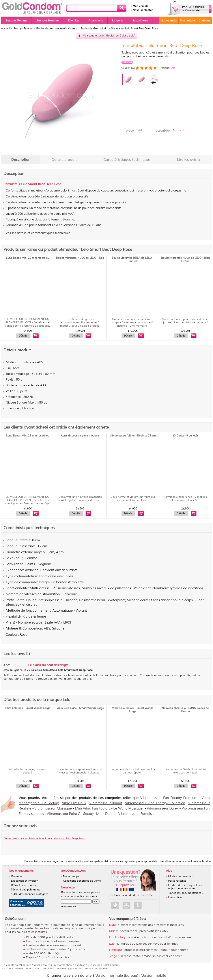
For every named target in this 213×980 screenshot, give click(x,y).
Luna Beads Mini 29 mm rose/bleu (28, 258)
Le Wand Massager (129, 809)
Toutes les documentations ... (186, 893)
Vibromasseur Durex (163, 809)
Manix (113, 931)
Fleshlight (116, 950)
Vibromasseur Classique (53, 809)
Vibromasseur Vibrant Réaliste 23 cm (133, 436)
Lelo (173, 68)
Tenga (113, 956)
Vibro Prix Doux (74, 803)
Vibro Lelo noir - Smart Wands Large (28, 708)
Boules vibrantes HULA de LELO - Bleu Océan (185, 260)
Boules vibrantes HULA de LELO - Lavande (133, 260)
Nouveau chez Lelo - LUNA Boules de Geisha (185, 710)
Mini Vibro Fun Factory (93, 809)
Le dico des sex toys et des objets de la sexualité (185, 887)
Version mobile (154, 976)
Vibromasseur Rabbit (106, 803)
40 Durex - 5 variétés (185, 436)
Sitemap (104, 969)
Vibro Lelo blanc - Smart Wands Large (80, 708)
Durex (113, 925)
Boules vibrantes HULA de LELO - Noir (80, 258)
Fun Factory (117, 937)
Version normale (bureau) (117, 976)
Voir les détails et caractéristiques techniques (38, 233)
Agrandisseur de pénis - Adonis (80, 436)
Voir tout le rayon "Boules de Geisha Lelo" (109, 36)
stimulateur (36, 191)
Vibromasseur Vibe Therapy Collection (155, 803)
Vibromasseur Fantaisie (136, 814)
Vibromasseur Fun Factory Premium (169, 798)
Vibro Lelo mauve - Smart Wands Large (133, 710)
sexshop (97, 965)
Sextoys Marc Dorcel (99, 814)
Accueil (5, 29)
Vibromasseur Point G (64, 814)
